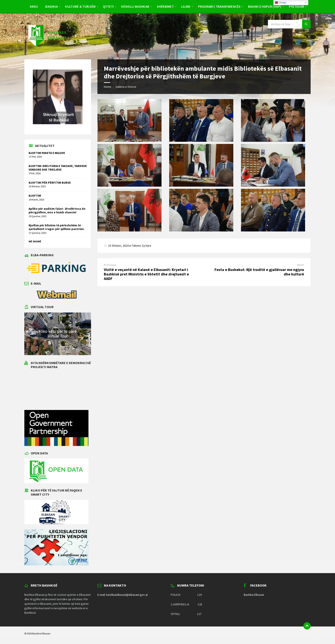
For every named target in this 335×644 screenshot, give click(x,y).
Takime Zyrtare (142, 246)
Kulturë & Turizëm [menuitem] (80, 7)
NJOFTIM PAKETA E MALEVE (47, 153)
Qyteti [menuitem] (108, 7)
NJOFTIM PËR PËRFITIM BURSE (50, 183)
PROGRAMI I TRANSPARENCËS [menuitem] (219, 7)
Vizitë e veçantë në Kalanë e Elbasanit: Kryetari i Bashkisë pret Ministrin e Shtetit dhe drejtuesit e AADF (146, 274)
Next (301, 265)
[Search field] (289, 24)
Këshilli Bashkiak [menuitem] (135, 7)
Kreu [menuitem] (34, 7)
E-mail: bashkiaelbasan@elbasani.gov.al (123, 595)
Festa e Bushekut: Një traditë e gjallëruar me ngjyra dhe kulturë (259, 272)
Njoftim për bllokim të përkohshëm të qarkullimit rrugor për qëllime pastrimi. (57, 227)
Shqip (281, 3)
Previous (110, 265)
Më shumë (35, 241)
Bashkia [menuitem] (51, 7)
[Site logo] (47, 51)
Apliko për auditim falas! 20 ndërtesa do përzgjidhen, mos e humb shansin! (57, 210)
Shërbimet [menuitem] (165, 7)
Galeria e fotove (126, 87)
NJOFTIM (35, 196)
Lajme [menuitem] (186, 7)
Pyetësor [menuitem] (296, 7)
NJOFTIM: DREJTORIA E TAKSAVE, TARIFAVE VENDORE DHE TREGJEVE (58, 168)
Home (108, 87)
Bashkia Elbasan (254, 595)
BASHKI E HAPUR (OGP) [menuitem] (265, 7)
